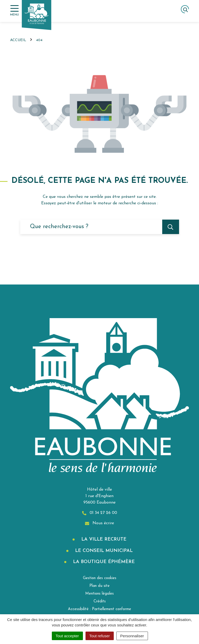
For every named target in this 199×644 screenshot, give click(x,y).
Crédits (100, 601)
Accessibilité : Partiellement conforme (99, 609)
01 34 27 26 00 (100, 513)
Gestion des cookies (100, 578)
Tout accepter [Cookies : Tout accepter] (67, 636)
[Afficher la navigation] (15, 11)
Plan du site (99, 586)
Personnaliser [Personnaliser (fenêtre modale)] (132, 636)
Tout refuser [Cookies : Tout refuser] (100, 636)
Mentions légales (99, 594)
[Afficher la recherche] (185, 9)
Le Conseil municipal (103, 551)
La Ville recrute (103, 539)
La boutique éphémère (103, 562)
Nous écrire (99, 523)
